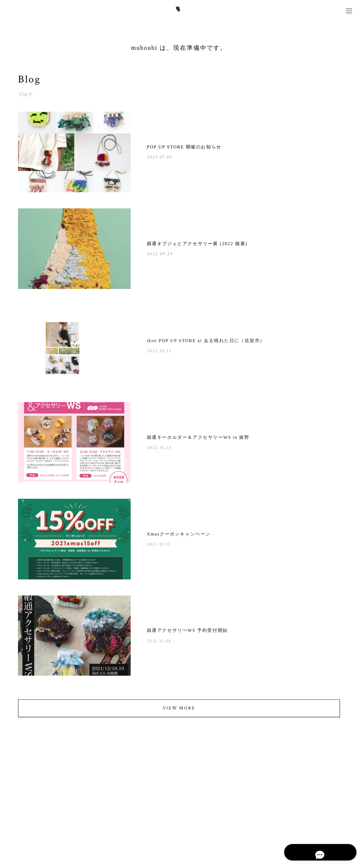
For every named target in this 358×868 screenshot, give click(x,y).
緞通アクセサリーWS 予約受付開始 (187, 632)
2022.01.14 (159, 449)
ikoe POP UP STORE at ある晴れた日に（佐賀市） (206, 342)
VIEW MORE (179, 710)
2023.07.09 (160, 157)
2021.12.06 (159, 642)
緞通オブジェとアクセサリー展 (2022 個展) (197, 244)
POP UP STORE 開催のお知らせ (184, 147)
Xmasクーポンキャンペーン (179, 535)
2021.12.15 (159, 546)
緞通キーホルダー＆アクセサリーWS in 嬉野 (198, 439)
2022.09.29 (160, 254)
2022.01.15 (159, 352)
